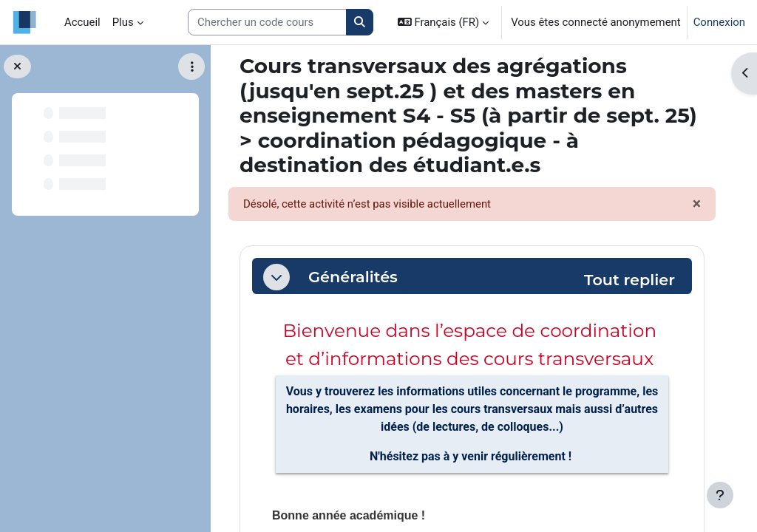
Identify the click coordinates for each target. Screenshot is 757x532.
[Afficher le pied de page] (720, 495)
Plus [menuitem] (123, 22)
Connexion (719, 22)
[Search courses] (267, 22)
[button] (443, 22)
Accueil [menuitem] (82, 22)
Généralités (353, 277)
